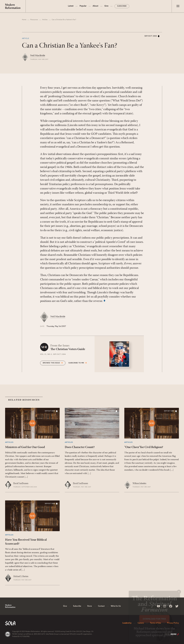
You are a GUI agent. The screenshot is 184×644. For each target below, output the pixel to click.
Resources (34, 20)
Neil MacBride (38, 56)
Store (90, 606)
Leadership (127, 623)
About (95, 6)
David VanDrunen (21, 483)
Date (42, 326)
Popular (83, 6)
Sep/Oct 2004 (151, 36)
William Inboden (139, 483)
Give (106, 6)
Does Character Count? (80, 447)
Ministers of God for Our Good (25, 447)
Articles (45, 20)
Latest (71, 6)
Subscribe (122, 6)
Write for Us (116, 606)
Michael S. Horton (21, 576)
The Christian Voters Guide (68, 347)
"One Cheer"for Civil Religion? (144, 447)
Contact (101, 606)
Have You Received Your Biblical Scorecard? (26, 542)
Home (24, 20)
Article (26, 39)
